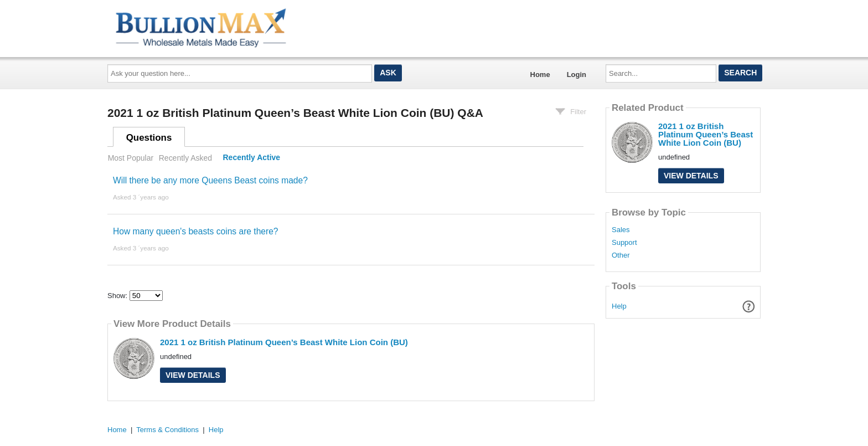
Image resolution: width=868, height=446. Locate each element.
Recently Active (252, 158)
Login (577, 75)
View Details (193, 375)
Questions (149, 138)
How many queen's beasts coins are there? (196, 231)
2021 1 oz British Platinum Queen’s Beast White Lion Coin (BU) (284, 342)
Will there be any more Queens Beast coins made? (210, 180)
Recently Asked (185, 158)
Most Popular (131, 158)
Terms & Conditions (167, 430)
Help (619, 306)
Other (621, 255)
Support (624, 243)
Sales (621, 230)
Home (540, 75)
